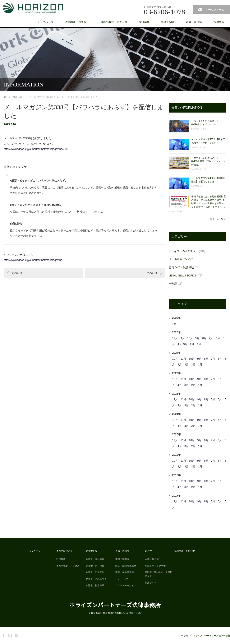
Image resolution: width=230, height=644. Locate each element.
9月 (197, 338)
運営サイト (151, 551)
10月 (190, 338)
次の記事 (152, 273)
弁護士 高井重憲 (95, 559)
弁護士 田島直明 (95, 572)
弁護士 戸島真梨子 (96, 579)
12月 (175, 338)
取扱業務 (144, 22)
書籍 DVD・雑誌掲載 (181, 267)
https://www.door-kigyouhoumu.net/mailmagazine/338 (36, 149)
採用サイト (151, 583)
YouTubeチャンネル (126, 586)
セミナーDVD (122, 579)
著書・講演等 (194, 22)
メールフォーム (215, 10)
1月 (174, 324)
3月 (185, 344)
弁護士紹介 (168, 22)
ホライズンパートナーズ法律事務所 (115, 605)
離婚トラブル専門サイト (158, 566)
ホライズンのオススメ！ (183, 251)
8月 (204, 338)
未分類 (173, 284)
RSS (16, 635)
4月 (180, 344)
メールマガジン (178, 259)
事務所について (64, 551)
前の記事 (17, 273)
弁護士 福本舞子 (95, 586)
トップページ (45, 22)
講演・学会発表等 (125, 572)
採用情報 (219, 22)
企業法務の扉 (152, 559)
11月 (182, 338)
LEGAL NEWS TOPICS (183, 276)
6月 (218, 338)
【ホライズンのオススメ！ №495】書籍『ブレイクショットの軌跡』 (208, 161)
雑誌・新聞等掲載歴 (126, 566)
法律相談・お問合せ (77, 22)
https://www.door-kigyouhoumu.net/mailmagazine (33, 260)
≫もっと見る (218, 219)
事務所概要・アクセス (114, 22)
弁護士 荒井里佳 (95, 566)
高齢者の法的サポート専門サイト (159, 574)
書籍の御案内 (122, 559)
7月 (211, 338)
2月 (192, 344)
